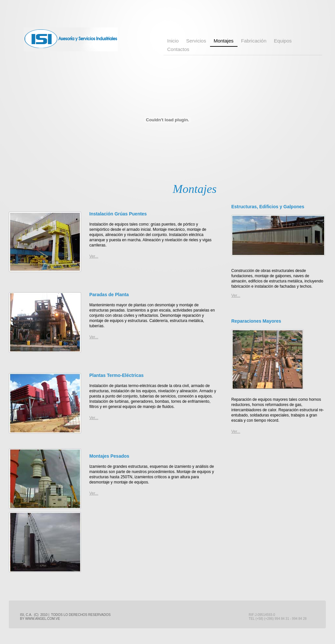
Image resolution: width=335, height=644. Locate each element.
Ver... (94, 337)
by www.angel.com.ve (40, 619)
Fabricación (254, 41)
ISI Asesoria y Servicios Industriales (71, 39)
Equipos (283, 41)
